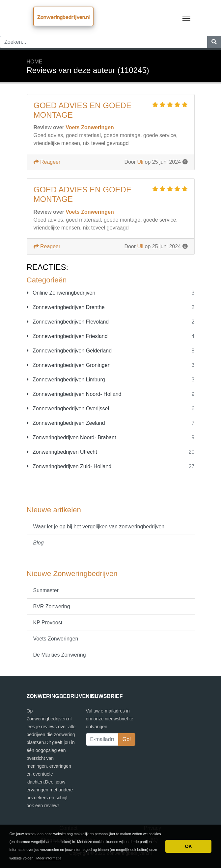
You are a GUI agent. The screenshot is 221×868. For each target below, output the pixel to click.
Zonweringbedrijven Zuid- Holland (69, 466)
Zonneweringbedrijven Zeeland (66, 423)
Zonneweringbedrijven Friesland (67, 336)
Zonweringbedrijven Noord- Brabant (71, 437)
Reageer (47, 162)
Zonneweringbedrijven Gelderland (69, 351)
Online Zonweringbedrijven (61, 293)
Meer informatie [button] (49, 858)
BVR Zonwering (52, 606)
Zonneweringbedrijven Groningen (69, 365)
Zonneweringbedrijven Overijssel (68, 409)
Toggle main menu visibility (187, 17)
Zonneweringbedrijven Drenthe (66, 307)
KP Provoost (48, 623)
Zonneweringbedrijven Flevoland (68, 322)
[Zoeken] (214, 42)
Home (35, 62)
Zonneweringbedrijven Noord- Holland (74, 394)
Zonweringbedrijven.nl (63, 17)
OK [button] (188, 846)
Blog (39, 543)
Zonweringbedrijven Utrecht (62, 452)
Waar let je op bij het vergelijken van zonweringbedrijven (99, 527)
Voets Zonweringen (56, 639)
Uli (140, 162)
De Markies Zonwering (60, 655)
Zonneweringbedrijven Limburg (66, 380)
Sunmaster (46, 590)
